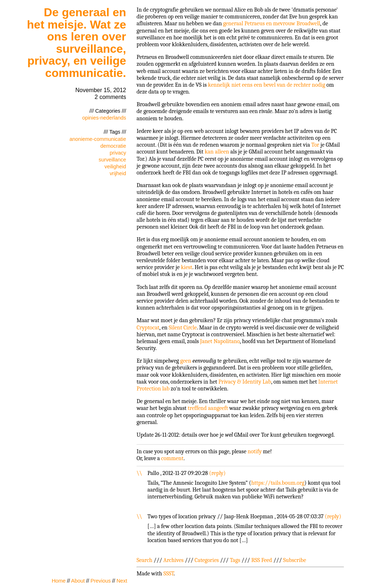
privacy (118, 153)
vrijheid (118, 173)
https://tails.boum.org (278, 483)
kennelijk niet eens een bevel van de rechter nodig (267, 85)
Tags (235, 560)
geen (186, 361)
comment (172, 458)
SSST (169, 574)
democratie (113, 146)
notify (255, 451)
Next (122, 581)
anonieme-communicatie (98, 139)
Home (59, 581)
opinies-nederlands (104, 118)
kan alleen (217, 152)
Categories (207, 560)
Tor (315, 145)
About (78, 581)
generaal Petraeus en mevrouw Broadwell (272, 23)
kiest (187, 267)
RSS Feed (262, 560)
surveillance (112, 160)
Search (145, 560)
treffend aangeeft (208, 408)
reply (217, 473)
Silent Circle (183, 328)
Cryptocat (148, 328)
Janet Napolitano (220, 341)
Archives (173, 560)
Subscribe (295, 560)
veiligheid (115, 167)
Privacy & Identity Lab (245, 382)
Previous (100, 581)
